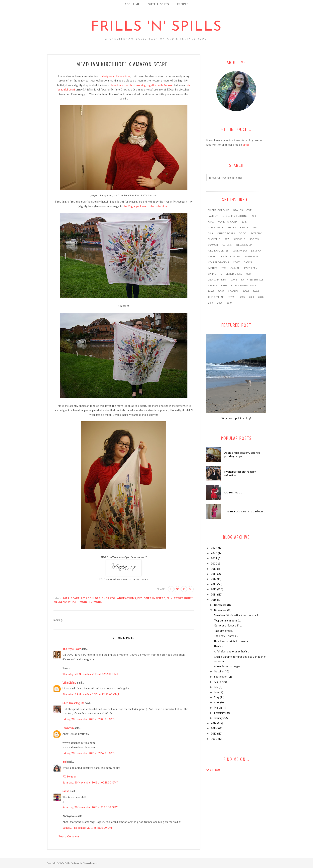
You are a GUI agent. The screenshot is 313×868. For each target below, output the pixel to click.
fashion (213, 216)
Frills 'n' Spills (156, 27)
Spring (212, 274)
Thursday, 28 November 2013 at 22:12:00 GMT (90, 674)
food (243, 234)
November (220, 610)
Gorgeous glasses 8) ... (228, 625)
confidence (216, 228)
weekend (60, 602)
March (218, 708)
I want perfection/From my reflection (240, 473)
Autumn (227, 245)
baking (212, 286)
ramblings (251, 257)
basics (248, 262)
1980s (242, 297)
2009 (220, 303)
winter (213, 268)
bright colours (219, 210)
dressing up (244, 245)
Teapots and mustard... (227, 620)
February (219, 713)
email (246, 145)
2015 (227, 239)
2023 (214, 553)
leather (234, 291)
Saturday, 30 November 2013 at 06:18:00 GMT (90, 782)
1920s (231, 297)
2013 (255, 228)
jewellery (251, 268)
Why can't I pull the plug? (236, 418)
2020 (261, 297)
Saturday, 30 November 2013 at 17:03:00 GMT (90, 807)
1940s (256, 291)
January (218, 718)
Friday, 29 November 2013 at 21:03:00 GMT (89, 719)
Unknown (68, 728)
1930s (246, 291)
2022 (214, 558)
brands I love (242, 210)
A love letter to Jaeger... (228, 666)
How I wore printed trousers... (232, 641)
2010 (229, 303)
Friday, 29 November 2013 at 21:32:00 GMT (89, 753)
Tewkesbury (183, 598)
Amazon (87, 598)
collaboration (218, 262)
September (220, 677)
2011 (254, 216)
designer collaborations (116, 76)
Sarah (66, 791)
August (218, 682)
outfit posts (226, 234)
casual (235, 268)
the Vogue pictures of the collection (145, 206)
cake (234, 280)
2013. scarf (71, 598)
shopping (214, 239)
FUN (170, 598)
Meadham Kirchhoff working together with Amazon (142, 85)
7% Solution (69, 777)
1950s (221, 291)
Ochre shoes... (233, 492)
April (217, 702)
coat (236, 262)
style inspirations (235, 216)
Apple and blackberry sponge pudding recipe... (242, 454)
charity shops (231, 257)
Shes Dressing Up (73, 703)
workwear (240, 251)
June (216, 692)
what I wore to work (85, 602)
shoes (232, 228)
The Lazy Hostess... (226, 636)
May (217, 697)
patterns (257, 234)
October (219, 671)
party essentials (252, 280)
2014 (210, 234)
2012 (244, 222)
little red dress (231, 274)
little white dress (244, 286)
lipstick (256, 251)
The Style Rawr (72, 649)
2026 (214, 548)
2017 (249, 274)
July (216, 687)
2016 (224, 268)
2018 (251, 297)
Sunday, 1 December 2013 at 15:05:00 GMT (88, 828)
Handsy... (219, 646)
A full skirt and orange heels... (232, 651)
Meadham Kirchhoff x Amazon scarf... (237, 615)
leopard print (217, 280)
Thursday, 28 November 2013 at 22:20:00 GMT (91, 694)
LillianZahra (69, 683)
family (244, 228)
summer (213, 245)
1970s (224, 286)
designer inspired (151, 598)
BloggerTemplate (91, 863)
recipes (254, 239)
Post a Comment (69, 836)
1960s (211, 291)
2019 (210, 303)
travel (212, 257)
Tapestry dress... (224, 631)
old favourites (218, 251)
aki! (64, 762)
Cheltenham (216, 297)
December (220, 605)
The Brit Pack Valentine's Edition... (245, 511)
